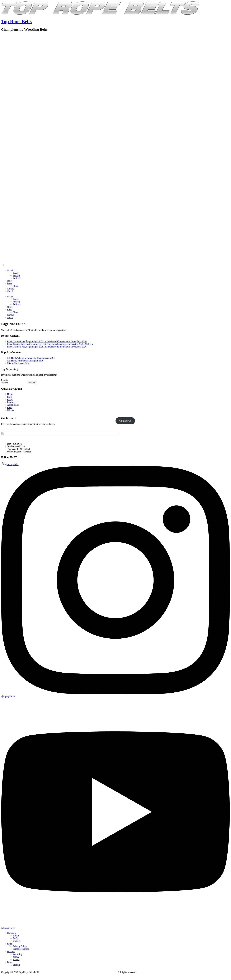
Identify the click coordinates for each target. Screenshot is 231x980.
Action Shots (13, 405)
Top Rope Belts (16, 21)
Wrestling (18, 954)
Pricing (16, 275)
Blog (9, 397)
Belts (10, 283)
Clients (10, 410)
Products (11, 402)
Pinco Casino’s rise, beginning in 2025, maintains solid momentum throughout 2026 (47, 341)
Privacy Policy (20, 946)
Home (10, 394)
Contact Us (125, 421)
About (10, 270)
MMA (16, 957)
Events (16, 959)
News (10, 281)
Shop (15, 286)
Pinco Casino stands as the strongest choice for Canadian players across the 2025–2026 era (50, 344)
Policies (17, 278)
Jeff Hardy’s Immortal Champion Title (25, 361)
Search (4, 380)
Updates (11, 952)
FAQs (16, 273)
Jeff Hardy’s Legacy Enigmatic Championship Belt (31, 358)
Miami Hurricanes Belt (18, 363)
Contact (11, 289)
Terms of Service (21, 949)
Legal (10, 944)
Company (12, 933)
